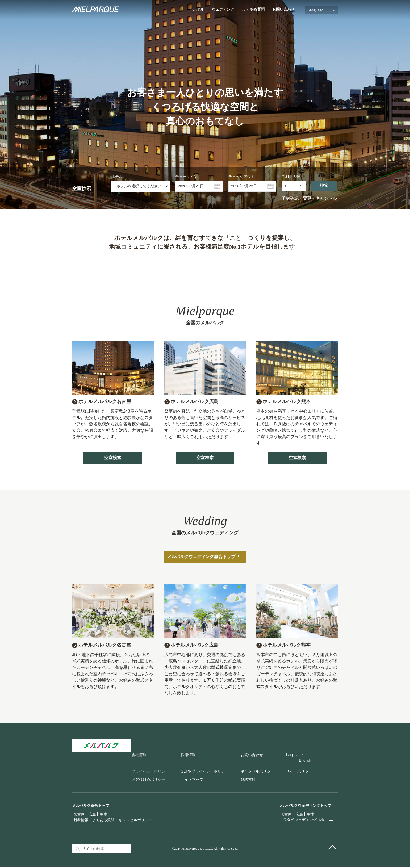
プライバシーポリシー (150, 772)
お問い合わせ (283, 9)
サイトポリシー (299, 772)
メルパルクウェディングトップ (305, 807)
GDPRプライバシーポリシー (205, 772)
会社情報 (139, 756)
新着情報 (81, 821)
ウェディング (223, 9)
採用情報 (188, 756)
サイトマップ (192, 781)
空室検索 (113, 458)
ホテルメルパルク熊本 (289, 402)
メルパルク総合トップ (91, 807)
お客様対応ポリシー (148, 781)
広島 (92, 815)
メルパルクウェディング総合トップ (205, 557)
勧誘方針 (248, 781)
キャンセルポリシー (257, 772)
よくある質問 (253, 9)
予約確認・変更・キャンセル (309, 198)
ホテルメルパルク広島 (197, 402)
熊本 (104, 815)
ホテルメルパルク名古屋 (108, 402)
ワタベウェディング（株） (306, 821)
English (305, 761)
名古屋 (79, 815)
